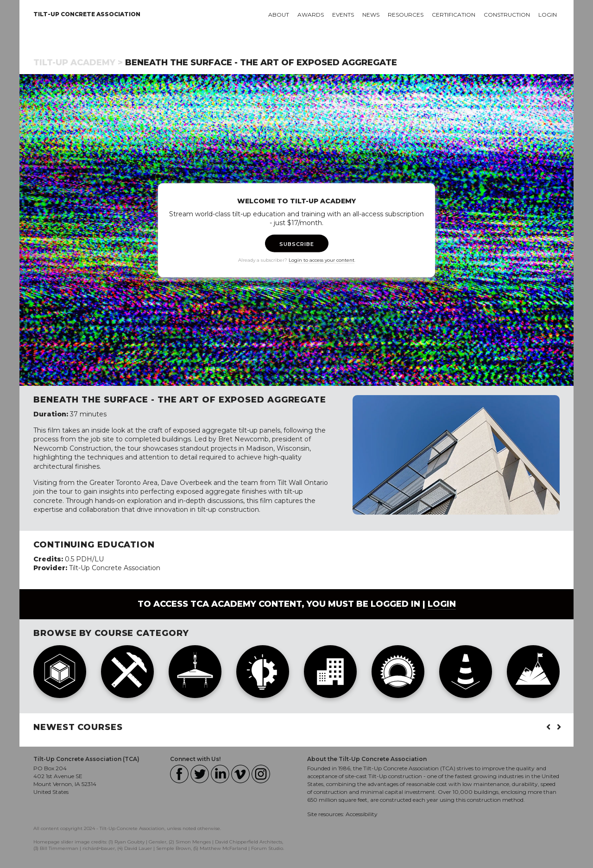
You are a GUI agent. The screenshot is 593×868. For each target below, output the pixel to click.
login (442, 604)
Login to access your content (322, 260)
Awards (311, 15)
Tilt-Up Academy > (78, 63)
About (279, 15)
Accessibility (362, 814)
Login (548, 15)
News (371, 15)
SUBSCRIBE (297, 244)
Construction (507, 15)
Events (343, 15)
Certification (454, 15)
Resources (406, 15)
